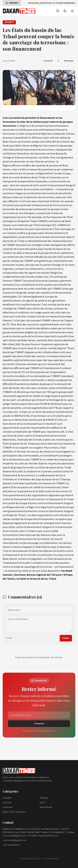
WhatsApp (69, 61)
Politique (44, 798)
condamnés (59, 134)
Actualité (7, 798)
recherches (13, 257)
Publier (66, 638)
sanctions (49, 162)
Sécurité (7, 803)
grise (11, 181)
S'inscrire (39, 724)
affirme (16, 166)
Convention (50, 487)
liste (22, 134)
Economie (8, 807)
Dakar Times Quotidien (14, 812)
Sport (42, 803)
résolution (36, 193)
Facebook (48, 61)
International (46, 807)
